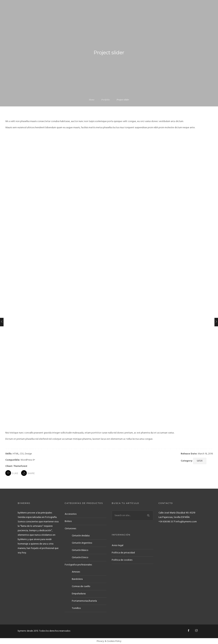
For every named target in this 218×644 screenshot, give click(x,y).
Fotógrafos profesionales (78, 564)
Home (92, 100)
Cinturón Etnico (80, 557)
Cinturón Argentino (82, 543)
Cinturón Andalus (81, 535)
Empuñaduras (79, 593)
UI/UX (200, 461)
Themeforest (20, 466)
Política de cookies (122, 559)
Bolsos (68, 521)
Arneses (76, 572)
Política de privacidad (123, 552)
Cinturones (70, 528)
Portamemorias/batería (84, 601)
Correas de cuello (81, 586)
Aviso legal (118, 545)
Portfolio (105, 100)
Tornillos (76, 608)
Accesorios (71, 514)
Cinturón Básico (80, 550)
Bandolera (77, 579)
